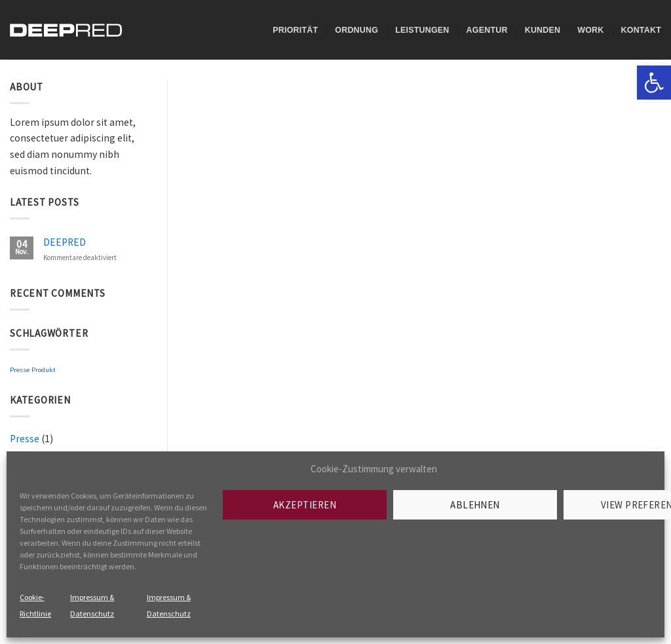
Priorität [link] (295, 30)
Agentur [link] (487, 30)
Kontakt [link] (641, 30)
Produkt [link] (44, 370)
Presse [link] (20, 370)
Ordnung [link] (356, 30)
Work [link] (590, 30)
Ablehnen (475, 505)
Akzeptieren (305, 505)
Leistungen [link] (422, 30)
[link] (654, 83)
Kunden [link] (543, 30)
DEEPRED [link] (65, 242)
